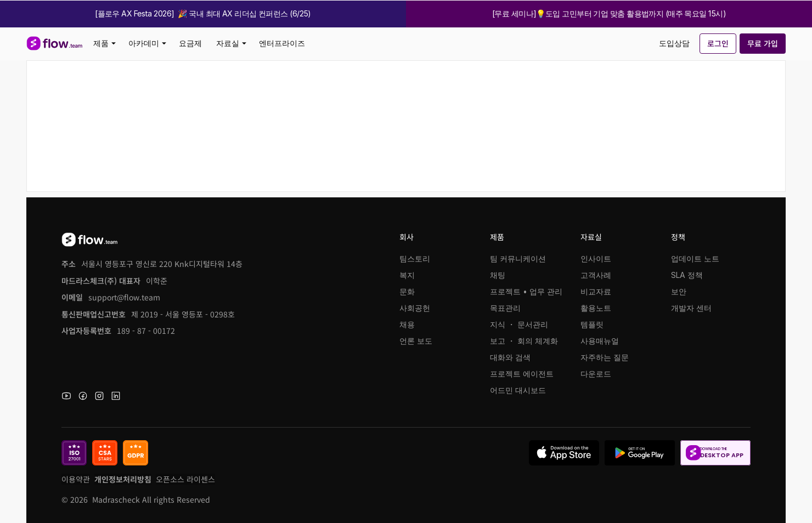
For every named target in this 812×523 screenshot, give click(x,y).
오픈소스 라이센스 (185, 479)
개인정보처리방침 (123, 479)
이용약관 (76, 479)
